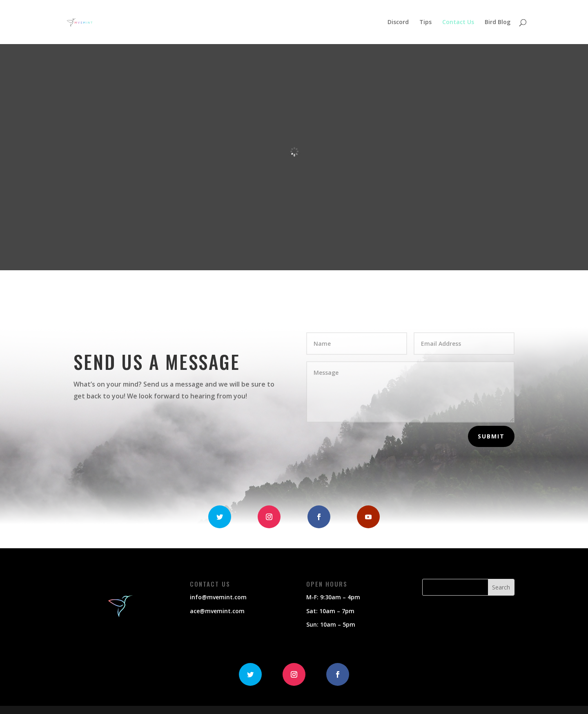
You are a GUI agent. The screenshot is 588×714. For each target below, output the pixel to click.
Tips (425, 22)
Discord (398, 22)
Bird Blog (498, 22)
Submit (491, 436)
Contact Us (458, 22)
